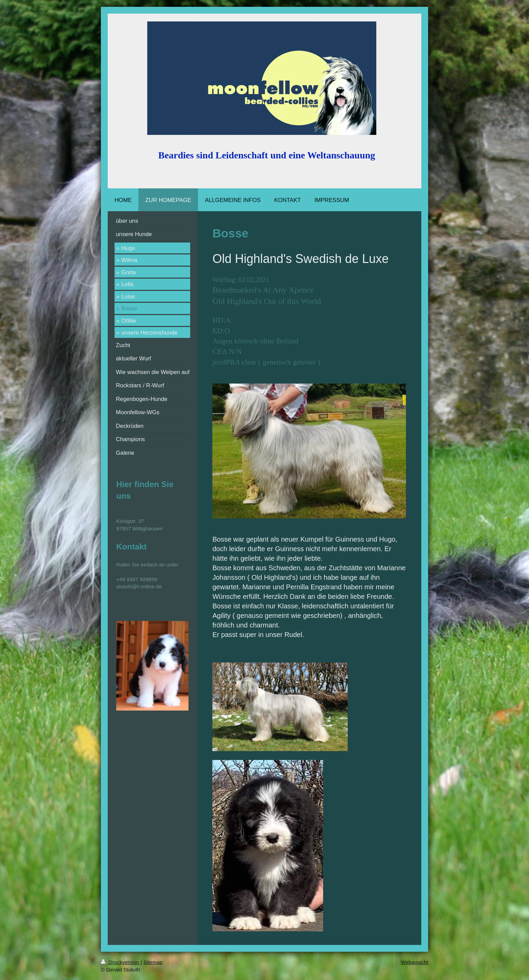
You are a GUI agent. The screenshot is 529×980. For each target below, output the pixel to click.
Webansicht (414, 962)
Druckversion (121, 962)
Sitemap (153, 962)
